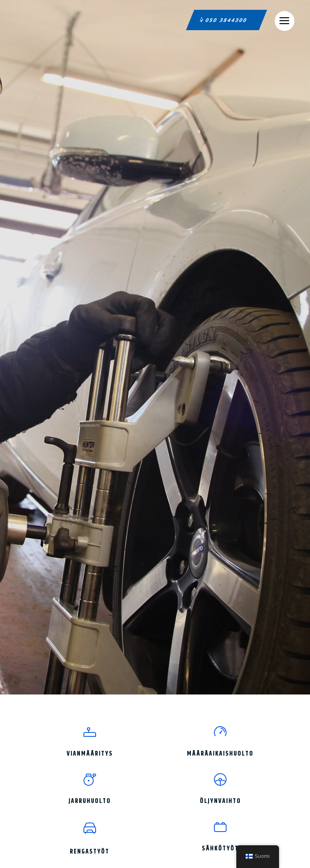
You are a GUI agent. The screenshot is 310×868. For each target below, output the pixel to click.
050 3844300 (227, 20)
